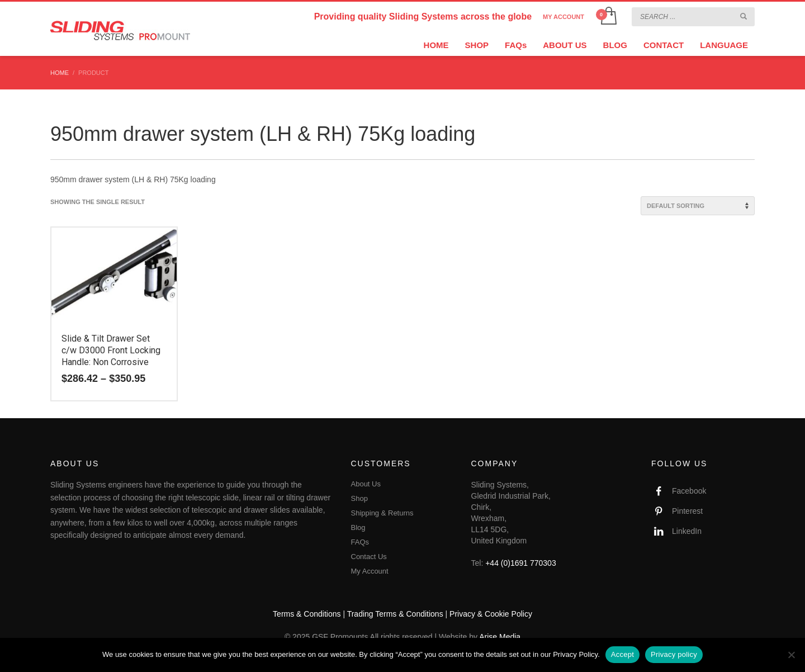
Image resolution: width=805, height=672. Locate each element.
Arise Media (500, 637)
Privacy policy (674, 654)
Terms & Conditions (307, 614)
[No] (791, 655)
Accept (622, 654)
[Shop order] (698, 206)
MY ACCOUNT (563, 17)
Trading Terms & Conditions (395, 614)
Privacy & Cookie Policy (491, 614)
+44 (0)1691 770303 (521, 563)
